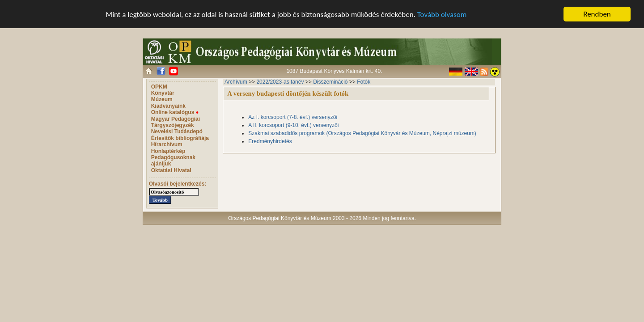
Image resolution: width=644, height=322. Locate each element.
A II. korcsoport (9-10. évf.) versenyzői (293, 125)
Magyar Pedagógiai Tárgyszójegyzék (176, 122)
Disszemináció (330, 82)
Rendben (597, 14)
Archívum (236, 82)
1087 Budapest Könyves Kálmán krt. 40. (334, 71)
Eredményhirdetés (270, 141)
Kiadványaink (168, 106)
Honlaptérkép (168, 151)
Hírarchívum (167, 144)
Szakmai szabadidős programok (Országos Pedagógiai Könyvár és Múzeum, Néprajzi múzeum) (362, 133)
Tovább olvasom (442, 14)
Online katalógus (175, 112)
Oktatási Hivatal (171, 170)
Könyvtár (163, 93)
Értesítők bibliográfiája (180, 138)
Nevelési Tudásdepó (177, 131)
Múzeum (162, 99)
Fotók (364, 82)
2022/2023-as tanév (280, 82)
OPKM (159, 87)
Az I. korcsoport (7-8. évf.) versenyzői (293, 117)
